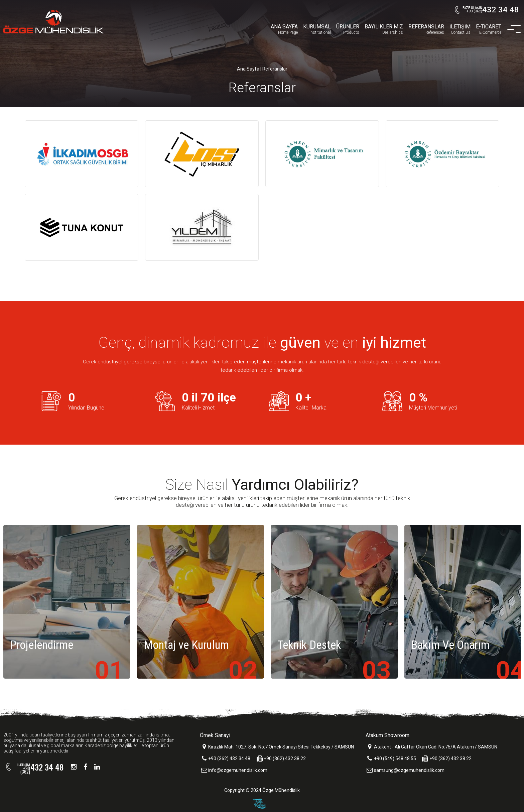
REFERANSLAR (426, 29)
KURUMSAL (317, 29)
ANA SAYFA (284, 29)
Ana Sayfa (248, 69)
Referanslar (275, 69)
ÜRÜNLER (348, 29)
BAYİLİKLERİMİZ (384, 29)
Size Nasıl (262, 485)
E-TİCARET (489, 29)
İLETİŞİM (460, 29)
